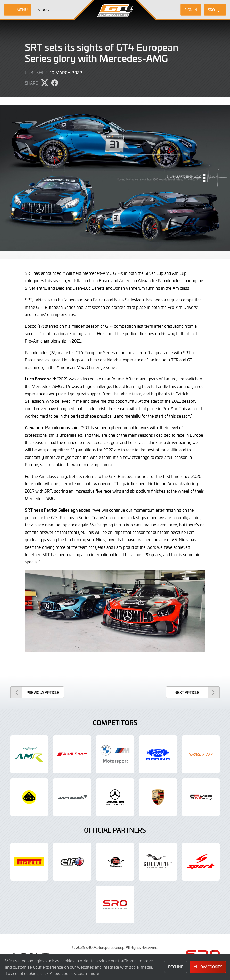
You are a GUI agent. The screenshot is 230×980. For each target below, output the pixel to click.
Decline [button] (176, 967)
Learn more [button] (88, 973)
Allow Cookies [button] (208, 967)
